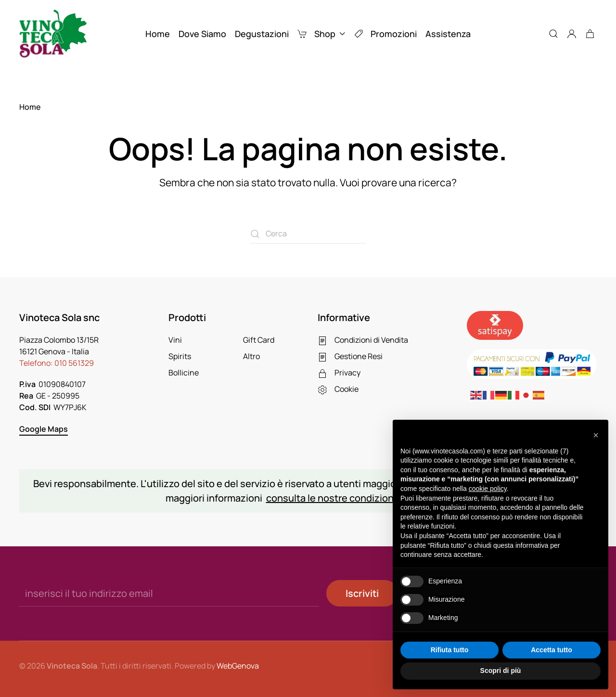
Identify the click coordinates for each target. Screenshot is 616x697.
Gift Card (259, 340)
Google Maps (44, 429)
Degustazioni (262, 34)
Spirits (180, 356)
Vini (175, 340)
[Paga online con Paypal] (532, 363)
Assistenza (448, 34)
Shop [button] (321, 34)
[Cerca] (308, 234)
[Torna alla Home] (53, 34)
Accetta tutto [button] (552, 650)
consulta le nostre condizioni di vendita (354, 498)
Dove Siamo (202, 34)
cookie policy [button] (488, 489)
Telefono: (57, 363)
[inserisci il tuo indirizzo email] (169, 593)
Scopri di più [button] (501, 671)
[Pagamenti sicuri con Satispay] (495, 325)
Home (158, 34)
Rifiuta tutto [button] (450, 650)
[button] (553, 34)
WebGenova (238, 666)
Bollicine (184, 373)
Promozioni (385, 34)
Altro (251, 356)
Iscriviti (362, 593)
